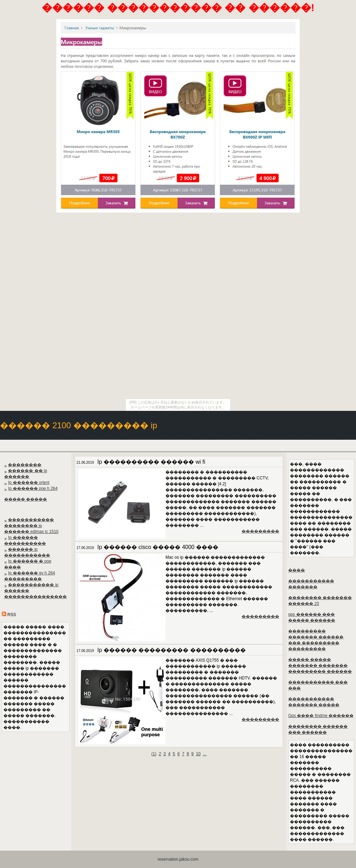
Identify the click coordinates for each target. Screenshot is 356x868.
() (154, 754)
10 (198, 754)
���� (297, 570)
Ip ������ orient (29, 483)
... (205, 754)
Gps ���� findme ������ (321, 716)
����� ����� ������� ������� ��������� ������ (320, 666)
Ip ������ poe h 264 (33, 488)
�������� (25, 465)
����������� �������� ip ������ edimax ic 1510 (31, 526)
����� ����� (26, 499)
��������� (260, 531)
